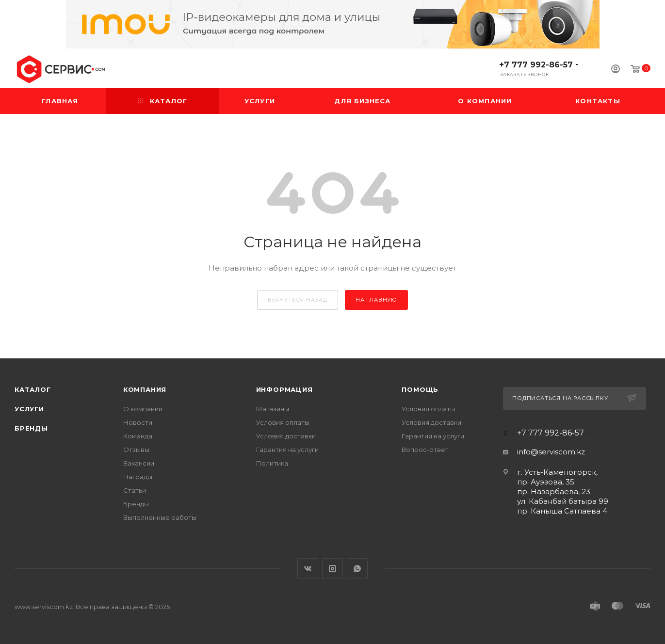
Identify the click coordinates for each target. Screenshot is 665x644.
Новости (138, 422)
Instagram (332, 569)
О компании (143, 409)
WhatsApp (357, 569)
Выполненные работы (160, 517)
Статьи (135, 490)
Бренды (31, 428)
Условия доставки (286, 436)
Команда (138, 436)
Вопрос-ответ (425, 450)
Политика (272, 463)
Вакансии (139, 463)
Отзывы (136, 450)
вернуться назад (298, 300)
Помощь (420, 389)
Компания (145, 389)
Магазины (273, 409)
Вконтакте (308, 569)
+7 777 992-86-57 (536, 65)
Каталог (33, 389)
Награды (138, 477)
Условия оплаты (283, 422)
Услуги (29, 409)
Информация (284, 389)
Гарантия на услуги (287, 450)
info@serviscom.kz (551, 452)
